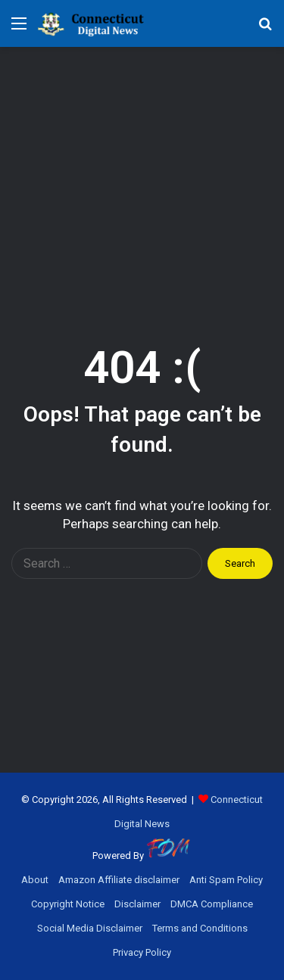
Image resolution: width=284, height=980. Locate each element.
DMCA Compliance (212, 904)
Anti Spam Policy (226, 880)
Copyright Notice (68, 904)
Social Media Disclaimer (90, 928)
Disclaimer (137, 904)
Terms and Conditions (200, 928)
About (35, 880)
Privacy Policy (142, 952)
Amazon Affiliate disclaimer (119, 880)
